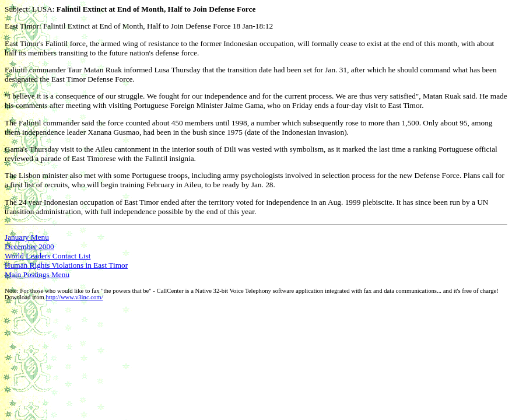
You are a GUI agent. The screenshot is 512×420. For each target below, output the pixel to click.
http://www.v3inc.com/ (74, 297)
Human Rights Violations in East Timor (66, 265)
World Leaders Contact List (48, 256)
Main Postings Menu (37, 274)
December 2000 (29, 246)
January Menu (27, 237)
